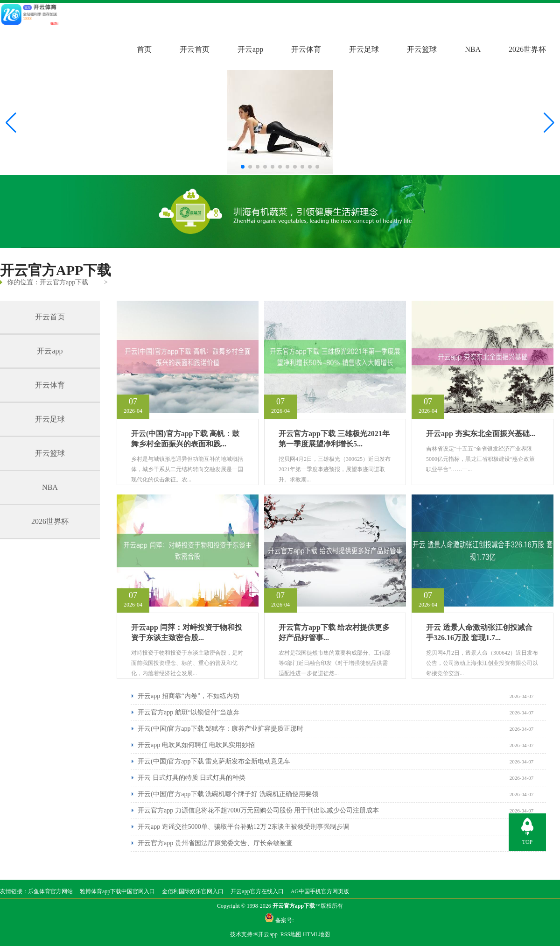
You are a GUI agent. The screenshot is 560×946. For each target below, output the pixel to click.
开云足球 (364, 49)
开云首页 (195, 49)
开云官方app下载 (64, 282)
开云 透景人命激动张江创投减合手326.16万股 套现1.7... (479, 632)
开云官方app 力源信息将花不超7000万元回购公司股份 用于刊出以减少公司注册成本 (258, 810)
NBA (473, 49)
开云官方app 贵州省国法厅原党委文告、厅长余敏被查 (215, 843)
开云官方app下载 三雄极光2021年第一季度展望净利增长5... (334, 439)
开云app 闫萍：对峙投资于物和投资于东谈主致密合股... (187, 632)
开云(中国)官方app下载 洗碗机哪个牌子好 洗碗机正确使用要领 (228, 794)
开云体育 (306, 49)
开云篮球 (422, 49)
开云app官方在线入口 (257, 891)
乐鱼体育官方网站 (50, 891)
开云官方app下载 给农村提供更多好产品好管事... (334, 632)
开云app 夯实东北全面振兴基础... (481, 434)
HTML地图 (316, 934)
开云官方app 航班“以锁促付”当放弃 (189, 712)
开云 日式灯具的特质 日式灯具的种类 (192, 778)
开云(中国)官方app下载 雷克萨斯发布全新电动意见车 (214, 761)
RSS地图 (291, 934)
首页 (144, 49)
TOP (527, 842)
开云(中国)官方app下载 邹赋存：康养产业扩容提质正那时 (220, 729)
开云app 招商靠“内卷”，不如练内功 (189, 696)
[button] (549, 123)
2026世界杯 (527, 49)
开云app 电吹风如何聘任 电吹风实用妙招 (196, 745)
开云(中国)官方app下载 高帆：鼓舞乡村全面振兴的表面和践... (185, 439)
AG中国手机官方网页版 (320, 891)
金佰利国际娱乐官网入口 (193, 891)
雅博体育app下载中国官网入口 (117, 891)
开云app (250, 49)
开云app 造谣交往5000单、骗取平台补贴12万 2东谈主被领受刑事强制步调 (244, 827)
